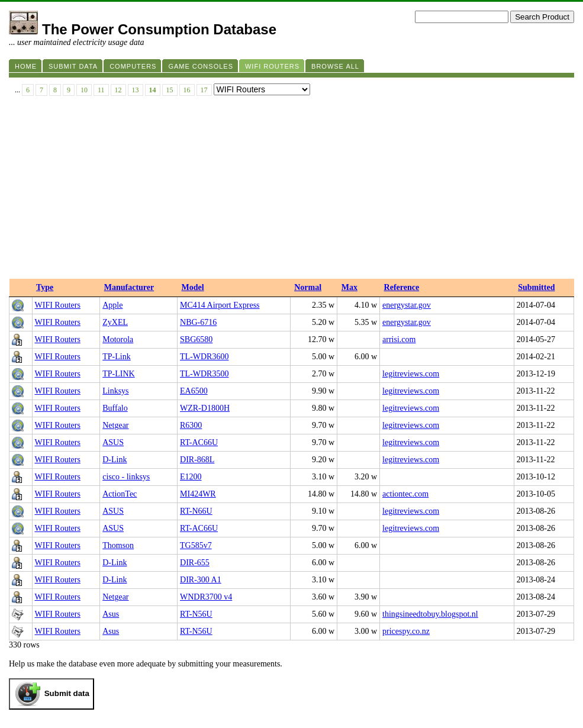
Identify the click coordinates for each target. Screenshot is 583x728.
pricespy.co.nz (406, 631)
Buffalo (115, 408)
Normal (308, 287)
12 (118, 90)
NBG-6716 (198, 322)
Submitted (536, 287)
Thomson (118, 545)
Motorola (118, 339)
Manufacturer (129, 287)
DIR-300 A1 (201, 580)
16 (187, 90)
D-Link (115, 460)
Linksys (115, 391)
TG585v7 (196, 545)
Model (193, 287)
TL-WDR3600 (204, 357)
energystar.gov (407, 305)
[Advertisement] (291, 190)
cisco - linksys (126, 477)
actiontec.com (405, 494)
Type (45, 287)
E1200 (191, 477)
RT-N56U (196, 614)
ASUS (113, 442)
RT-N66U (196, 511)
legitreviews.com (411, 374)
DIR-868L (197, 460)
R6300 (191, 425)
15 (170, 90)
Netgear (115, 425)
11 (101, 90)
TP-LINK (118, 374)
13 (136, 90)
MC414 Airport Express (220, 305)
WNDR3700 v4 (206, 597)
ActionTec (120, 494)
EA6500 (194, 391)
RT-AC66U (199, 442)
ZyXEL (115, 322)
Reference (402, 287)
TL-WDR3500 (204, 374)
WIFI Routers (58, 305)
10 (84, 90)
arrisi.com (399, 339)
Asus (111, 614)
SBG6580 (196, 339)
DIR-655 (195, 563)
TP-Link (116, 357)
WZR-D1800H (205, 408)
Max (350, 287)
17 (204, 90)
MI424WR (198, 494)
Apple (112, 305)
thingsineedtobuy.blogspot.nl (430, 614)
